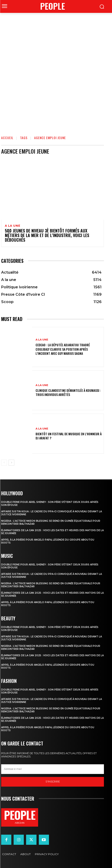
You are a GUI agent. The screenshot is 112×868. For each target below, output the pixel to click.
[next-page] (11, 463)
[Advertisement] (56, 71)
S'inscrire (53, 782)
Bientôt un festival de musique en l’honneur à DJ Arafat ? (69, 436)
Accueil (7, 138)
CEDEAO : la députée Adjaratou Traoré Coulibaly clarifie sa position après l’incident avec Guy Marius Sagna (63, 349)
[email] (53, 769)
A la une (12, 226)
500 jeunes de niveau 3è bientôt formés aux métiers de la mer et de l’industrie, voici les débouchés (47, 235)
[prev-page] (4, 463)
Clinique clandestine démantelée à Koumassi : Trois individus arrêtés (68, 392)
